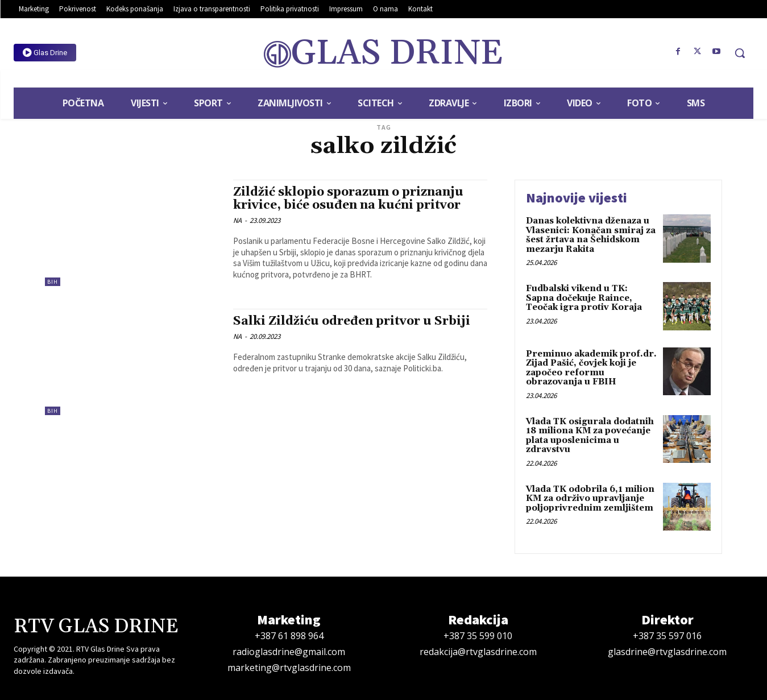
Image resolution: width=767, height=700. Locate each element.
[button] (740, 53)
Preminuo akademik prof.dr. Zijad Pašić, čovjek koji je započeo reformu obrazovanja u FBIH (591, 368)
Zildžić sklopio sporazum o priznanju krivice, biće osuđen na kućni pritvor (348, 199)
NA (237, 220)
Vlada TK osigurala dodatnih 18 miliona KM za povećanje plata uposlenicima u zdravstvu (590, 436)
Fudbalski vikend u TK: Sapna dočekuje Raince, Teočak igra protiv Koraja (584, 298)
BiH (53, 282)
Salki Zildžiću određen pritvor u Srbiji (352, 321)
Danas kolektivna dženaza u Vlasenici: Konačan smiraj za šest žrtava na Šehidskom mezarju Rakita (591, 235)
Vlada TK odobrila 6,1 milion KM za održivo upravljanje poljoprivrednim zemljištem (590, 499)
